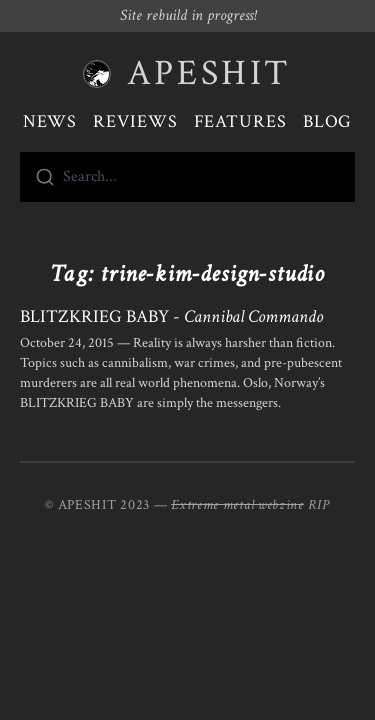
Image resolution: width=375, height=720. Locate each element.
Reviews (135, 121)
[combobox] (187, 177)
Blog (328, 121)
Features (240, 121)
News (50, 121)
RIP (319, 505)
